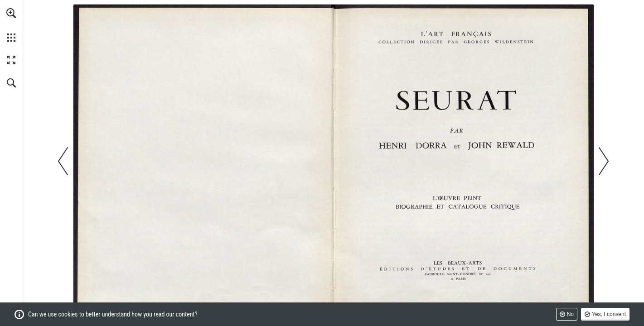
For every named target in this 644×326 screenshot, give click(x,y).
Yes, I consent (609, 314)
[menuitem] (11, 25)
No (570, 314)
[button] (11, 13)
